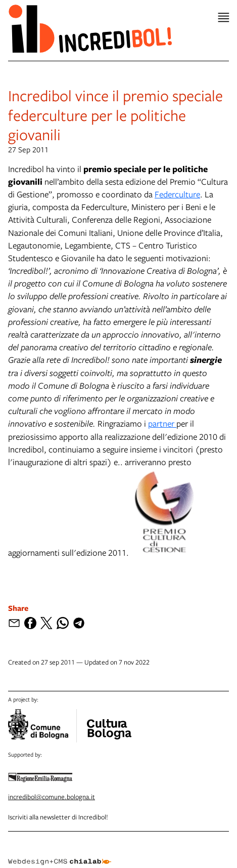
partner (162, 423)
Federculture (177, 194)
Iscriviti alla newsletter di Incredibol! (58, 817)
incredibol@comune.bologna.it (52, 797)
